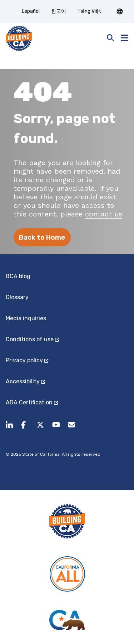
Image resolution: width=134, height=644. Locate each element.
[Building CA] (67, 521)
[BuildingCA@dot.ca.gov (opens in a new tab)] (72, 429)
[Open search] (110, 39)
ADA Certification (32, 402)
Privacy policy (27, 360)
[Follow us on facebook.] (25, 429)
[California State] (67, 620)
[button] (120, 11)
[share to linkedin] (9, 429)
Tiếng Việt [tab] (89, 11)
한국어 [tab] (59, 11)
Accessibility (25, 381)
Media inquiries (26, 318)
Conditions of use (32, 339)
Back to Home (42, 237)
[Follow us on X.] (41, 429)
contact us (104, 214)
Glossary (17, 297)
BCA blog (18, 276)
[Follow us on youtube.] (56, 429)
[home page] (19, 38)
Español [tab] (31, 11)
